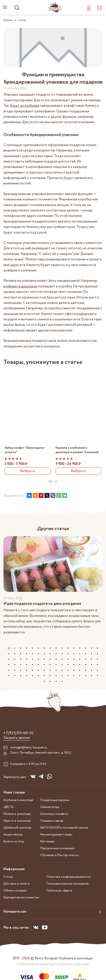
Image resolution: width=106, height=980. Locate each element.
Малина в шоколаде (17, 814)
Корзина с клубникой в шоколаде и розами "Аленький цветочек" (77, 450)
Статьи (8, 877)
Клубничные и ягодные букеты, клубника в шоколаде (53, 964)
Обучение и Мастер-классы (59, 855)
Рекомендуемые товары (56, 835)
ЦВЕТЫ (9, 807)
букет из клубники (25, 106)
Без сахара (47, 841)
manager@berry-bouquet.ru (29, 748)
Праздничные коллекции (57, 848)
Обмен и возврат (15, 891)
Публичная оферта (59, 891)
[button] (50, 481)
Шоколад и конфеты (54, 814)
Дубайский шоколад (17, 828)
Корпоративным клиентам (21, 898)
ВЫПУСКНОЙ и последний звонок (64, 828)
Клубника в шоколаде (18, 800)
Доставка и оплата (16, 884)
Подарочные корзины (55, 800)
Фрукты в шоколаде (17, 821)
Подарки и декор (52, 821)
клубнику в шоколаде (20, 286)
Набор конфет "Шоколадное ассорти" (25, 450)
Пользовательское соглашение (68, 884)
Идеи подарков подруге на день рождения (42, 604)
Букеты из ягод (14, 841)
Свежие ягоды (50, 807)
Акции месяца (13, 835)
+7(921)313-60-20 (18, 733)
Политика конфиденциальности (69, 877)
